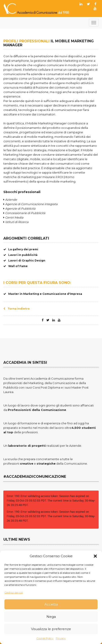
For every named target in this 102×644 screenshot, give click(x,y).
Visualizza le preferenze (51, 629)
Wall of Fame (16, 266)
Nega (51, 617)
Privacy (61, 638)
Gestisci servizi (14, 592)
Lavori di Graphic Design (24, 260)
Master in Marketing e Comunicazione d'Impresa (43, 294)
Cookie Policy (45, 638)
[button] (95, 556)
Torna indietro (17, 309)
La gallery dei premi (21, 249)
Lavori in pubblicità (20, 255)
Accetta (51, 604)
